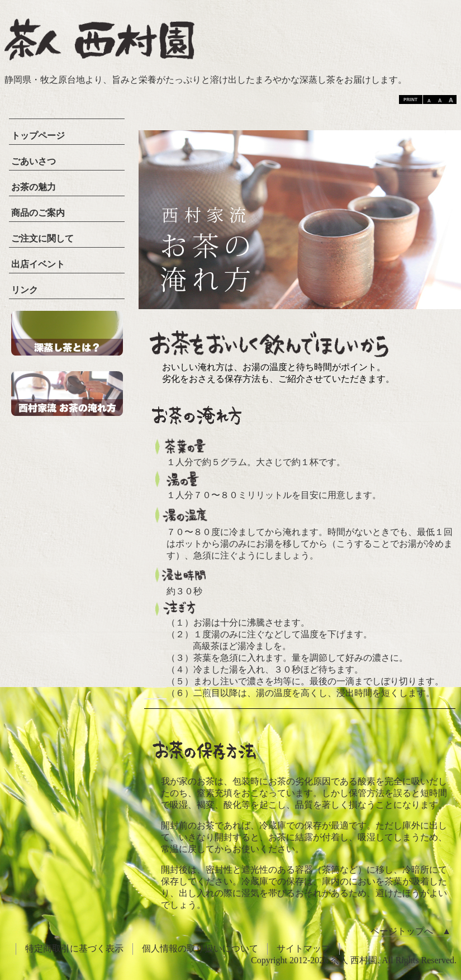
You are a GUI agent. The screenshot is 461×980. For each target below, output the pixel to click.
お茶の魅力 (34, 187)
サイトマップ (303, 948)
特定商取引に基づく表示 (74, 948)
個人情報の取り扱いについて (200, 948)
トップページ (38, 136)
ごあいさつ (34, 161)
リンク (25, 290)
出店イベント (38, 264)
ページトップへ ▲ (411, 931)
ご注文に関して (42, 238)
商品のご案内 (38, 213)
